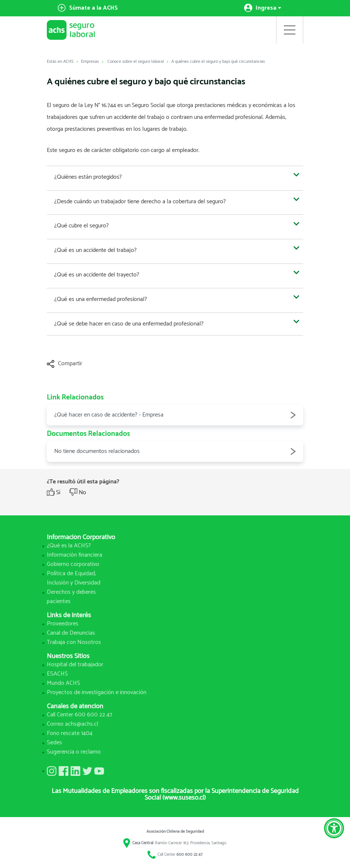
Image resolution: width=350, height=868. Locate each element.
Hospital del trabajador (75, 665)
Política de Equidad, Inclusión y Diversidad (74, 578)
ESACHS (57, 674)
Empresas (90, 61)
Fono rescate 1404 (70, 733)
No (82, 493)
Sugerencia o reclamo (74, 752)
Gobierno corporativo (73, 564)
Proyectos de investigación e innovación (97, 692)
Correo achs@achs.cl (72, 724)
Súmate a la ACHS (88, 8)
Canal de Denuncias (71, 633)
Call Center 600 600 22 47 (80, 715)
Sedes (54, 743)
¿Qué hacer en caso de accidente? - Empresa (175, 415)
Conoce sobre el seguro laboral (136, 61)
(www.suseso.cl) (184, 798)
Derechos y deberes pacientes (71, 597)
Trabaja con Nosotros (74, 642)
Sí (58, 493)
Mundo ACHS (64, 683)
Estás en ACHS (60, 61)
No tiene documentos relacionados (175, 451)
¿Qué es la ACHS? (69, 546)
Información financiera (74, 555)
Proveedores (63, 624)
